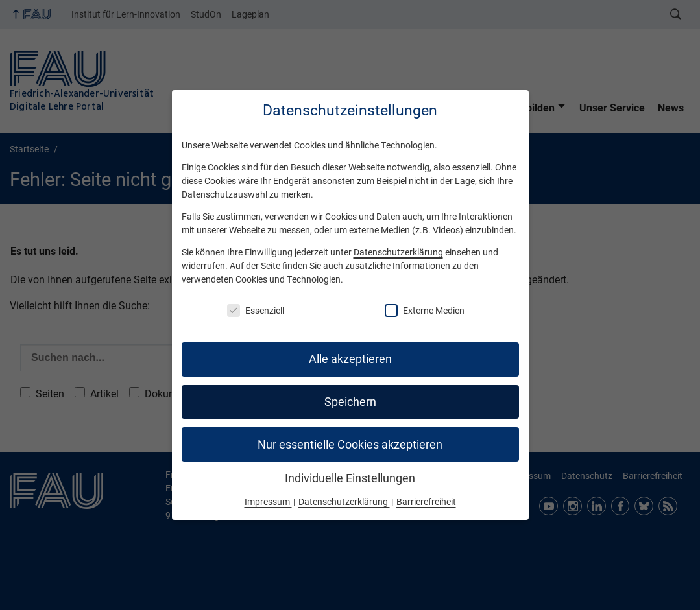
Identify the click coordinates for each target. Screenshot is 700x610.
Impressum (268, 502)
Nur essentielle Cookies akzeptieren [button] (350, 445)
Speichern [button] (350, 402)
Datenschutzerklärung (398, 252)
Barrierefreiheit (426, 502)
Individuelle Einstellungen (350, 478)
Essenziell (256, 311)
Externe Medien (425, 311)
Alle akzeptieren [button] (350, 359)
